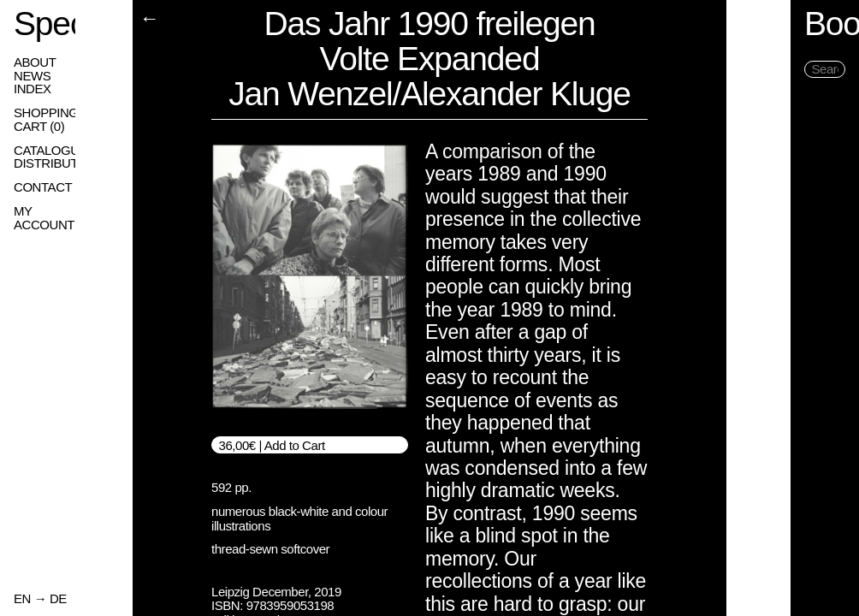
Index (33, 89)
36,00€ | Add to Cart (272, 445)
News (32, 76)
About (35, 62)
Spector (68, 24)
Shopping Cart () (64, 120)
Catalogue (50, 151)
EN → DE (40, 599)
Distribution (56, 163)
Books (784, 24)
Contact (43, 187)
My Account (54, 211)
